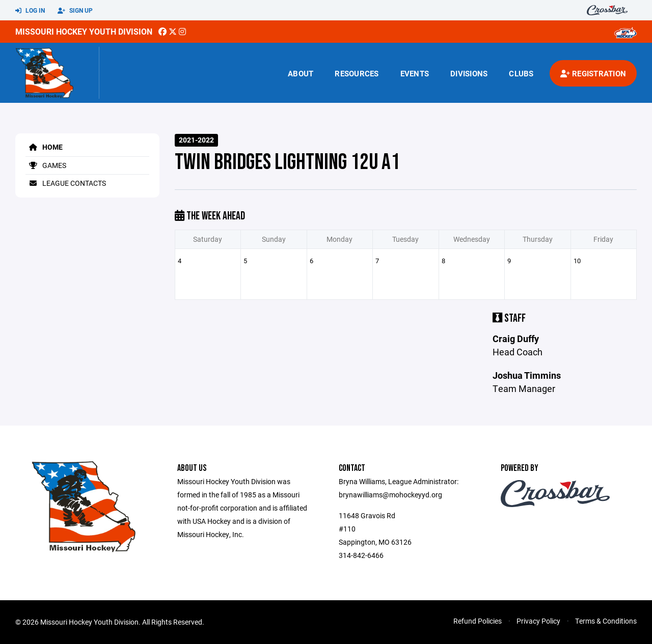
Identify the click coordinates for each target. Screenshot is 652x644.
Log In (30, 11)
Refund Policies (478, 621)
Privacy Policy (538, 621)
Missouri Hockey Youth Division (84, 31)
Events (415, 73)
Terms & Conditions (606, 621)
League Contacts (66, 183)
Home (44, 147)
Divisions (469, 73)
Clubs (521, 73)
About (301, 73)
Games (46, 165)
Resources (357, 73)
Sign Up (75, 11)
